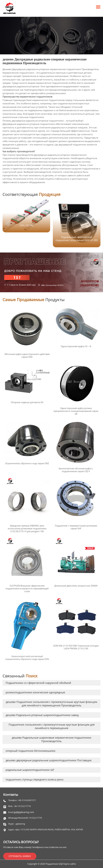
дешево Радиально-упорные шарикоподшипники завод (42, 715)
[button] (95, 223)
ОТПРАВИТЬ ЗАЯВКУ (20, 856)
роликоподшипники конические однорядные (35, 692)
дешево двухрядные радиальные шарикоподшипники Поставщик (49, 760)
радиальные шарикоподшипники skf (30, 770)
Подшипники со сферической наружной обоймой (38, 683)
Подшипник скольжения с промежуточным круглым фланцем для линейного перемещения (52, 726)
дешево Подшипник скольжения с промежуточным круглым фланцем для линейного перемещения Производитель (51, 704)
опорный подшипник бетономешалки (31, 751)
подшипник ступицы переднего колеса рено (35, 779)
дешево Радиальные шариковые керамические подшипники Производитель (52, 739)
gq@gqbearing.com (24, 812)
